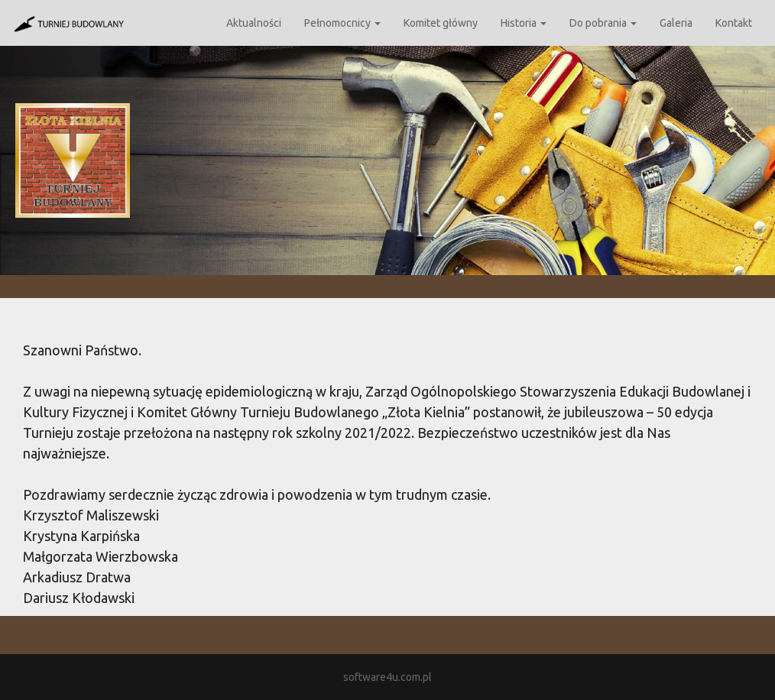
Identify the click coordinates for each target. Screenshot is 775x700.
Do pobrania (603, 23)
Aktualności (254, 23)
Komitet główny (441, 23)
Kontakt (734, 23)
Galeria (676, 23)
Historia (524, 23)
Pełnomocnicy (342, 23)
